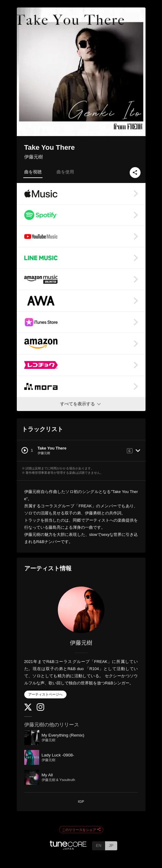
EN (99, 845)
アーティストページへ (45, 694)
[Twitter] (28, 709)
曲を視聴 (33, 172)
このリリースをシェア (81, 830)
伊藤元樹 (34, 157)
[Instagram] (40, 709)
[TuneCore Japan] (68, 848)
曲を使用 (65, 172)
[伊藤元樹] (81, 610)
